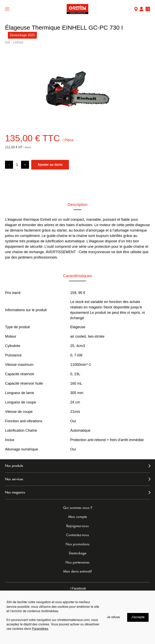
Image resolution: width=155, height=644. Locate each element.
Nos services (14, 479)
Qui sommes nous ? (78, 508)
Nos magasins (15, 492)
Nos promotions (78, 544)
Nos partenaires (77, 562)
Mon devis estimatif (77, 571)
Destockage (78, 553)
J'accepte (138, 617)
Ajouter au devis (50, 165)
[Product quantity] (17, 165)
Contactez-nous (77, 535)
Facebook (78, 589)
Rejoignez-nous (77, 526)
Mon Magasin (136, 10)
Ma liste (148, 10)
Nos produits (14, 466)
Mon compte (141, 10)
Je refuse (113, 617)
